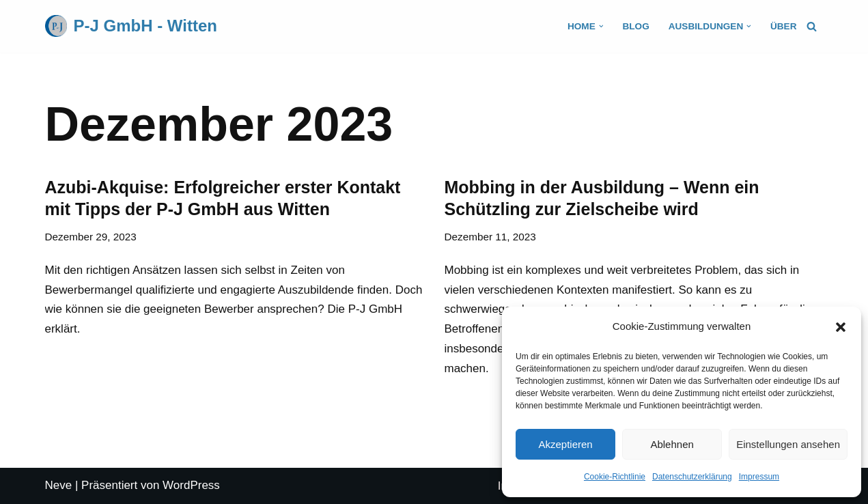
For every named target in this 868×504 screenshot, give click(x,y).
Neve (59, 485)
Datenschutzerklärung (692, 477)
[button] (841, 327)
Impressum (759, 477)
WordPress (191, 485)
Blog (635, 26)
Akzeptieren (565, 444)
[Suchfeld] (812, 26)
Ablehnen (672, 444)
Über (784, 26)
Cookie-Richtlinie (615, 477)
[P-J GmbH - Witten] (131, 26)
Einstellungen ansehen (788, 444)
